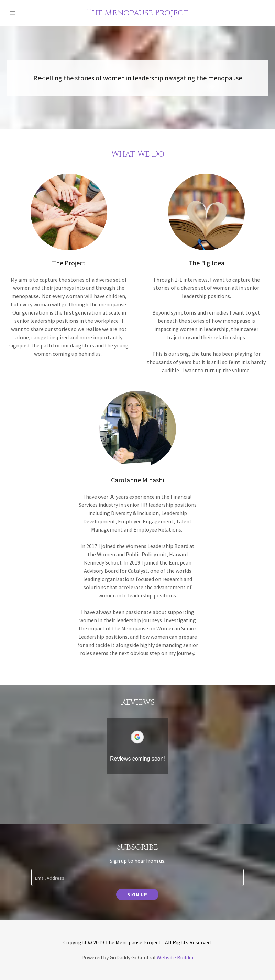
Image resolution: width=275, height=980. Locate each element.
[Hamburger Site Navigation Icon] (21, 13)
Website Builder (175, 957)
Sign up (137, 894)
